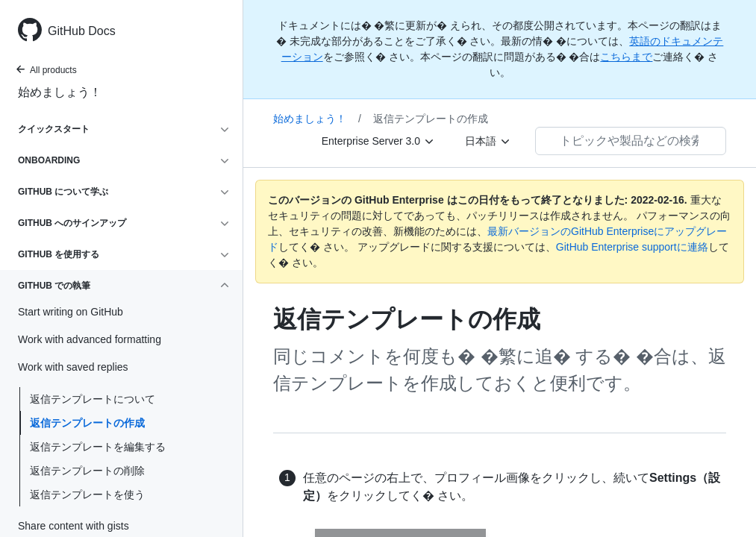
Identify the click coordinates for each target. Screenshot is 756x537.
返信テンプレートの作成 (87, 423)
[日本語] (488, 141)
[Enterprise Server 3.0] (378, 141)
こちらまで (626, 57)
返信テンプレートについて (93, 399)
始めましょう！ (60, 92)
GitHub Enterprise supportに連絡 (632, 247)
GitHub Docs (82, 31)
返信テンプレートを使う (87, 494)
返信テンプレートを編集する (98, 447)
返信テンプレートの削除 (87, 471)
